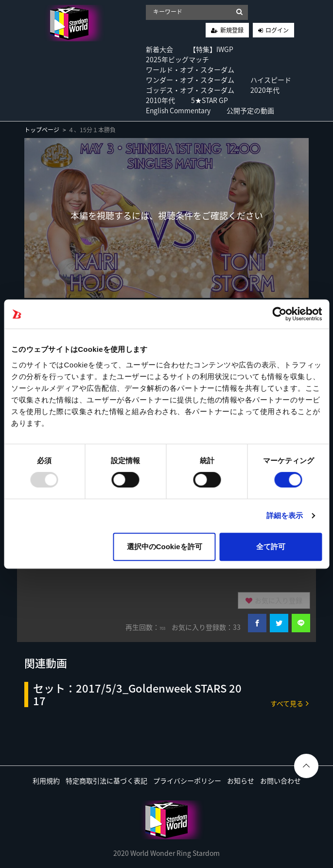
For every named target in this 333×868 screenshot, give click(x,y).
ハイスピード (271, 80)
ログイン (277, 30)
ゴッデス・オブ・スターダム (190, 90)
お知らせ (241, 781)
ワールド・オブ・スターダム (190, 69)
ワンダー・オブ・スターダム (190, 80)
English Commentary (178, 110)
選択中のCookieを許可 (165, 547)
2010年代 (160, 100)
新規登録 (232, 30)
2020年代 (265, 90)
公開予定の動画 (250, 110)
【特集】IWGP (211, 49)
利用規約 (46, 781)
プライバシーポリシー (187, 781)
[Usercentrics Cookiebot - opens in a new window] (279, 314)
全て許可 (271, 547)
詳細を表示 (285, 515)
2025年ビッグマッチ (177, 59)
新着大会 (159, 49)
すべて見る (289, 703)
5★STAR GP (210, 100)
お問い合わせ (280, 781)
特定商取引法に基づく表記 (106, 781)
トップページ (42, 130)
